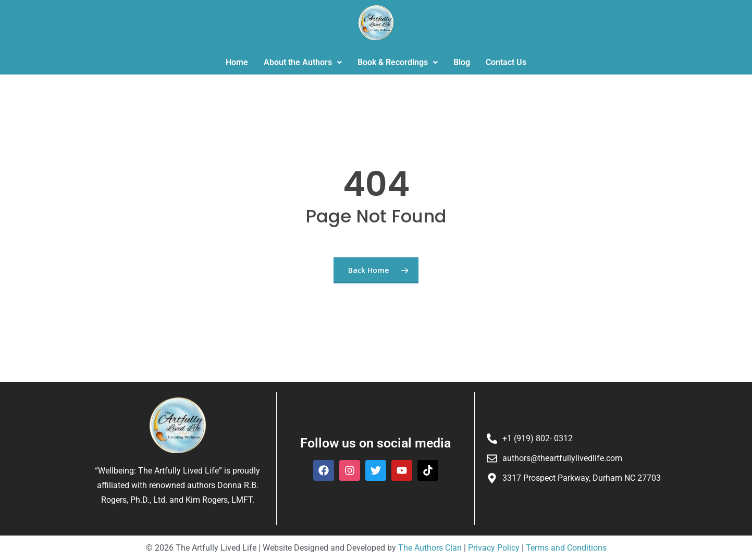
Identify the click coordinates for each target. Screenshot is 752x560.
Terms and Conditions (565, 548)
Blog (462, 62)
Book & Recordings (398, 62)
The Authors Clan (430, 548)
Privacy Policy (494, 548)
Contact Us (506, 62)
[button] (303, 63)
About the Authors (303, 62)
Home (237, 62)
